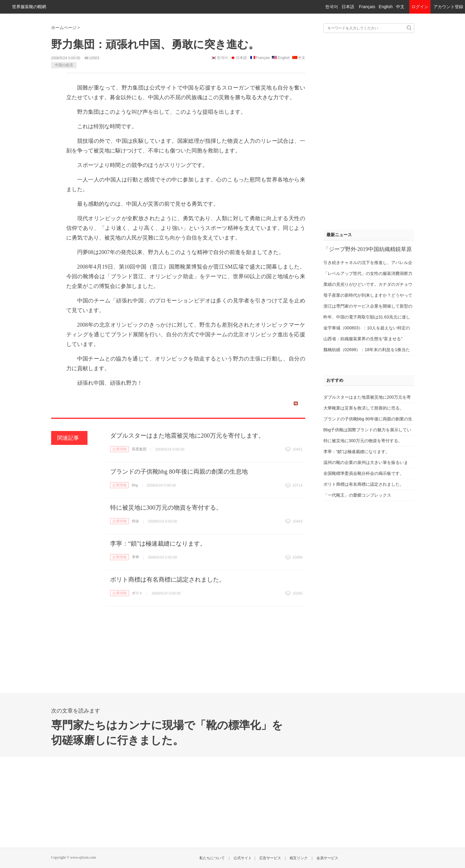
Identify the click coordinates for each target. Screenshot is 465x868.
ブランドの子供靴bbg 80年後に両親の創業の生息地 (179, 472)
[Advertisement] (369, 130)
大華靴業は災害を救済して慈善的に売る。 (364, 408)
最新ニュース (339, 235)
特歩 (136, 521)
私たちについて (212, 858)
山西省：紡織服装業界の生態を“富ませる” (363, 339)
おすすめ (335, 380)
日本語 (348, 7)
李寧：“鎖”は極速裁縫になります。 (158, 543)
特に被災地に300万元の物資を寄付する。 (166, 507)
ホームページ (64, 28)
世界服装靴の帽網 (29, 7)
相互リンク (299, 858)
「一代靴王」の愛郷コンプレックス (357, 495)
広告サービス (270, 858)
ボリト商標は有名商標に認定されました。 (168, 579)
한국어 (332, 7)
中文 (400, 7)
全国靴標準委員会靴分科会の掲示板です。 (364, 473)
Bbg (135, 485)
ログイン (420, 7)
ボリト (137, 593)
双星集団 (139, 449)
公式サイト (243, 858)
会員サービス (327, 858)
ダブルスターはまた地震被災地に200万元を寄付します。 (187, 436)
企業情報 (120, 449)
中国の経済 (64, 65)
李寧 (136, 557)
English (386, 7)
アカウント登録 (448, 7)
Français (367, 7)
